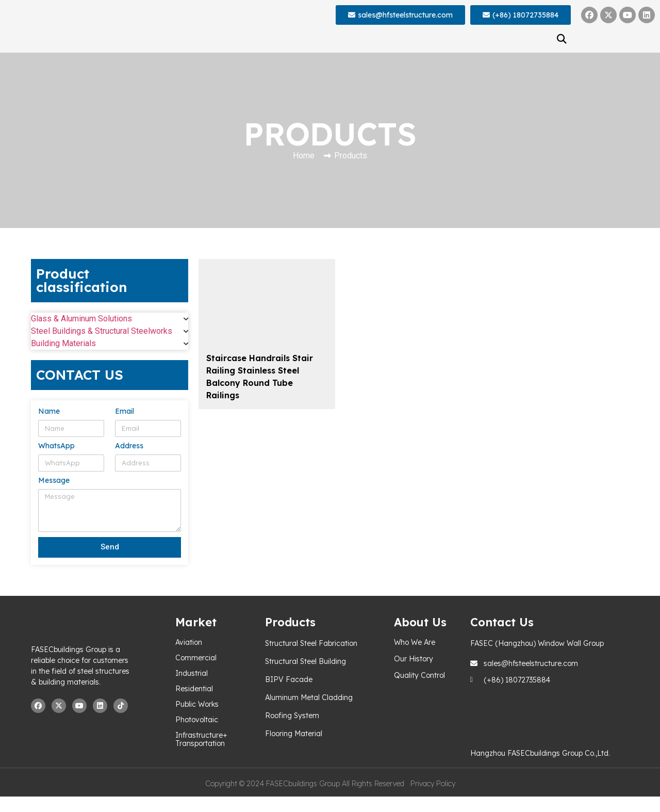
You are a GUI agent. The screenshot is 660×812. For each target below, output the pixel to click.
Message (54, 481)
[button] (562, 39)
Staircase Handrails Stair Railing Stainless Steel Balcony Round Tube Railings (260, 377)
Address (129, 446)
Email (125, 412)
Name (49, 412)
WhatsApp (56, 446)
